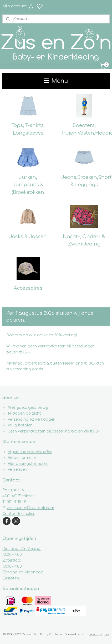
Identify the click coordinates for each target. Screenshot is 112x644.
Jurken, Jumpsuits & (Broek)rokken (28, 185)
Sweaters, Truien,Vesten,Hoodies (85, 129)
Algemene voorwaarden (30, 452)
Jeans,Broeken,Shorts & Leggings (85, 181)
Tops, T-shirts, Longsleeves (28, 129)
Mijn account (18, 6)
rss (107, 634)
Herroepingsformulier (28, 464)
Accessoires (28, 288)
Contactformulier (19, 514)
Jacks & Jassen (28, 236)
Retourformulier (22, 458)
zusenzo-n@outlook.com (30, 508)
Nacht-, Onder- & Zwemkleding (84, 240)
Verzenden (17, 470)
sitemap (96, 634)
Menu (56, 81)
